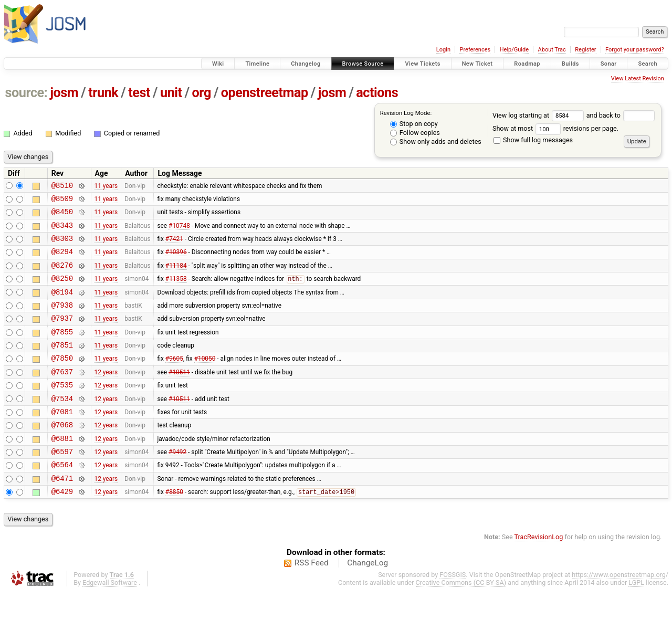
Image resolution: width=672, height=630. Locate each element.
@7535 (62, 410)
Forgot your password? (635, 50)
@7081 (62, 440)
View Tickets (422, 64)
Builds (570, 64)
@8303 (62, 246)
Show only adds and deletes (436, 141)
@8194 (62, 306)
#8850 (174, 530)
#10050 (205, 380)
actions (377, 93)
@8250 (62, 291)
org (202, 93)
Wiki (218, 64)
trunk (103, 93)
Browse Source (363, 64)
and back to (621, 115)
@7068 (62, 454)
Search (648, 64)
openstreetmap (265, 93)
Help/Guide (514, 50)
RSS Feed (312, 601)
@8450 (62, 216)
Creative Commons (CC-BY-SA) (461, 620)
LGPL (636, 620)
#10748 (179, 231)
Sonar (609, 64)
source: (27, 93)
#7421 (174, 246)
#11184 (176, 276)
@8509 (62, 201)
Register (585, 50)
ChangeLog (367, 601)
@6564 (62, 499)
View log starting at (539, 115)
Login (443, 50)
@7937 (62, 335)
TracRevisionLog (539, 575)
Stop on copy (414, 124)
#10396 (176, 261)
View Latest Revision (638, 78)
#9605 (174, 380)
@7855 (62, 350)
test (139, 93)
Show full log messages (533, 140)
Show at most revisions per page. (555, 128)
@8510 (62, 187)
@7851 (62, 365)
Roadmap (527, 64)
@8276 (62, 276)
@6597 (62, 484)
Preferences (475, 50)
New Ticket (477, 64)
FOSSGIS (453, 612)
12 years (106, 395)
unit (171, 93)
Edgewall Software (110, 620)
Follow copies (415, 133)
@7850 (62, 380)
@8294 (62, 261)
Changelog (306, 64)
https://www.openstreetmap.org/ (620, 612)
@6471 (62, 514)
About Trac (552, 50)
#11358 (176, 291)
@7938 (62, 321)
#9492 (177, 485)
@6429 (62, 529)
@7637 (62, 395)
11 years (106, 186)
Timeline (257, 64)
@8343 (62, 231)
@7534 (62, 425)
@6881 (62, 470)
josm (64, 93)
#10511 (179, 395)
